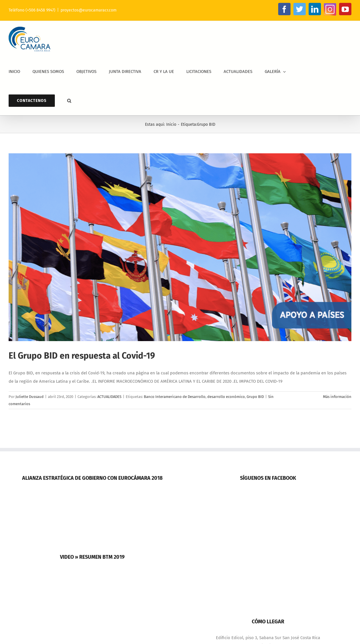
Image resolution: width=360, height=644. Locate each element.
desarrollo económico (226, 397)
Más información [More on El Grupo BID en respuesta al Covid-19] (337, 397)
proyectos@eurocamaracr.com (89, 10)
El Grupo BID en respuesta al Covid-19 (82, 356)
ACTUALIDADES (109, 397)
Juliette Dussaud (30, 397)
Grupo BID (255, 397)
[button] (69, 101)
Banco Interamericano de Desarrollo (175, 397)
